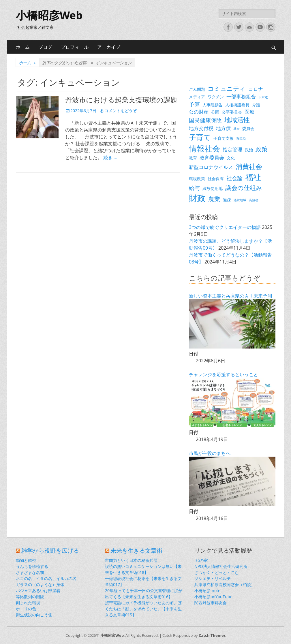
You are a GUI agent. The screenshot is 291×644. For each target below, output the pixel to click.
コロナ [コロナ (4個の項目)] (256, 89)
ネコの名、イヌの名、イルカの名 (46, 578)
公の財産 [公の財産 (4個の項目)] (199, 112)
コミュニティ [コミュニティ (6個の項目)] (227, 88)
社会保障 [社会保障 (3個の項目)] (216, 179)
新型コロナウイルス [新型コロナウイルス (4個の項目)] (211, 167)
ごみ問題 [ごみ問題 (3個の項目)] (197, 89)
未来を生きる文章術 (136, 551)
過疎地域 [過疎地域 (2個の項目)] (240, 200)
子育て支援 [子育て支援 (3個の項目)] (224, 138)
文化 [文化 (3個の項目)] (231, 158)
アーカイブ (109, 47)
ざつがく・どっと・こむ (217, 572)
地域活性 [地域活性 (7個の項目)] (237, 120)
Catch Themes (212, 635)
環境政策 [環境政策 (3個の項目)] (197, 179)
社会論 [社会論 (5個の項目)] (235, 178)
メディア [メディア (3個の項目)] (197, 97)
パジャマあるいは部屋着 (38, 591)
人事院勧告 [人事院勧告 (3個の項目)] (213, 105)
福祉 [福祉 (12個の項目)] (253, 177)
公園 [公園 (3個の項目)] (215, 112)
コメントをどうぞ (121, 111)
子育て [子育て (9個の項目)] (200, 137)
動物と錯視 (26, 560)
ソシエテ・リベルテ (213, 578)
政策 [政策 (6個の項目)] (262, 149)
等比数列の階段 (30, 597)
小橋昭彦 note (207, 591)
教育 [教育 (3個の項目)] (193, 158)
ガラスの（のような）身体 (40, 584)
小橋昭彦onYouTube (213, 597)
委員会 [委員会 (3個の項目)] (248, 128)
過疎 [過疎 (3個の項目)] (227, 200)
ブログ (45, 47)
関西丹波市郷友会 (211, 603)
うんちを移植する (32, 566)
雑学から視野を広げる (50, 551)
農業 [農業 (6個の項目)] (214, 199)
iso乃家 (201, 560)
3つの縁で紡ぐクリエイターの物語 (225, 227)
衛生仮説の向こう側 (34, 615)
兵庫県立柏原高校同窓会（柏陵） (225, 584)
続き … (110, 157)
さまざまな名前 (30, 572)
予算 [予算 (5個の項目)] (194, 104)
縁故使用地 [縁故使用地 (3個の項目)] (213, 188)
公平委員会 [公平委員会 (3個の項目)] (232, 112)
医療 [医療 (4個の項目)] (249, 112)
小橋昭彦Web (49, 16)
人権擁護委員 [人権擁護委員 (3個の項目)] (237, 105)
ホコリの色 (26, 609)
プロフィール (75, 47)
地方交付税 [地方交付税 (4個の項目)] (201, 128)
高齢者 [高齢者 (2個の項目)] (254, 200)
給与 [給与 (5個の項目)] (194, 188)
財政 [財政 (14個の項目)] (197, 198)
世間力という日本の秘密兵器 (131, 560)
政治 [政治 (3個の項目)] (249, 150)
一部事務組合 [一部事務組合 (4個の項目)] (241, 96)
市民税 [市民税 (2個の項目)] (241, 139)
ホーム (23, 47)
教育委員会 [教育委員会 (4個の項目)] (212, 158)
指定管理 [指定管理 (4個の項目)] (232, 149)
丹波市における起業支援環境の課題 (121, 100)
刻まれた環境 (28, 603)
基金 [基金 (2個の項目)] (236, 129)
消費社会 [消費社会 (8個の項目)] (249, 166)
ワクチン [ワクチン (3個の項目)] (216, 97)
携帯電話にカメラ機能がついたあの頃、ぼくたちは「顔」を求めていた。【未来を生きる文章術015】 (143, 609)
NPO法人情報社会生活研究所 (221, 566)
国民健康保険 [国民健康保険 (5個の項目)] (205, 120)
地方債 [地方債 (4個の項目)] (223, 128)
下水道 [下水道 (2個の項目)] (263, 97)
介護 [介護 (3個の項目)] (256, 105)
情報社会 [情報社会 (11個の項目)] (204, 148)
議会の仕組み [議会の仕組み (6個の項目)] (244, 188)
